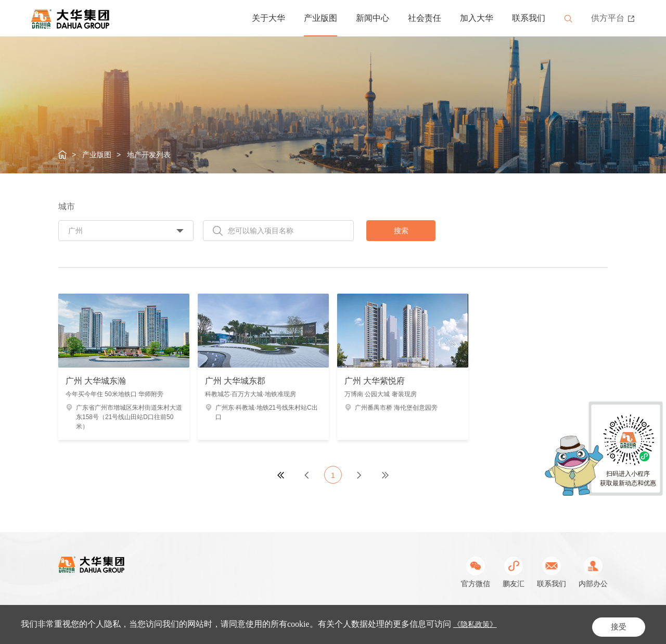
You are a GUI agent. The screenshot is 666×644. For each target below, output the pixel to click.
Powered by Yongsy (475, 624)
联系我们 (529, 18)
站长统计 (524, 624)
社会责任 (425, 18)
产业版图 (321, 18)
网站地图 (593, 624)
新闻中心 (373, 18)
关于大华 (268, 18)
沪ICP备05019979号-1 (302, 624)
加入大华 (477, 18)
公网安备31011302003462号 (390, 624)
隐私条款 (558, 624)
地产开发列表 (149, 155)
